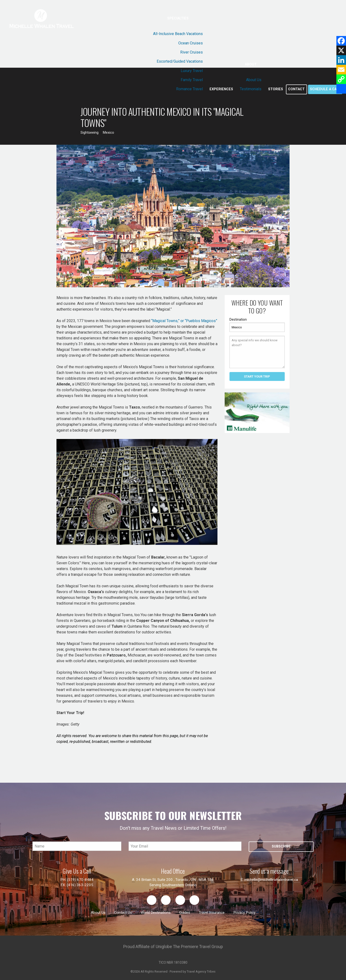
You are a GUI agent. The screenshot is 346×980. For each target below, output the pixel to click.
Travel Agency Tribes (201, 971)
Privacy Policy (244, 913)
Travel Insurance (212, 913)
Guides (185, 913)
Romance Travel (189, 89)
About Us (254, 80)
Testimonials (251, 89)
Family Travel (192, 80)
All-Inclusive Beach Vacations (178, 34)
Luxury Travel (192, 71)
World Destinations (156, 913)
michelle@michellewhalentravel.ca (271, 880)
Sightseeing (90, 133)
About (251, 64)
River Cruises (192, 52)
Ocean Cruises (191, 43)
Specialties (178, 18)
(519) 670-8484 (80, 880)
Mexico (108, 133)
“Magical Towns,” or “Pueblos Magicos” (184, 321)
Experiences (221, 89)
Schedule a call (325, 89)
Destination (238, 319)
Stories (276, 89)
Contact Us (123, 913)
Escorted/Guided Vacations (180, 61)
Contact (296, 89)
